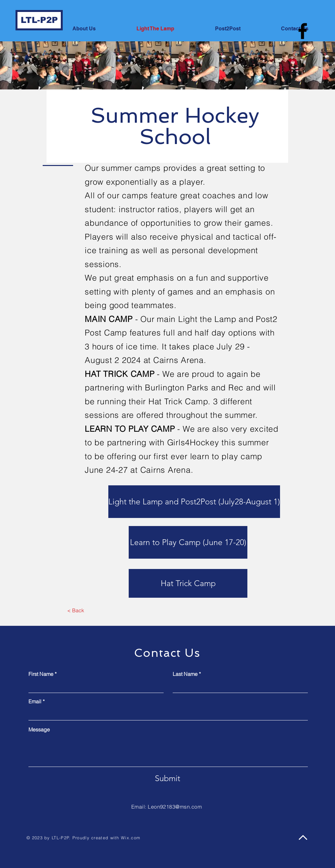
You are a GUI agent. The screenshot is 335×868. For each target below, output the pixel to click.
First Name (41, 674)
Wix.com (131, 838)
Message (39, 729)
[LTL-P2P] (39, 20)
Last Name (185, 674)
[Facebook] (303, 31)
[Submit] (167, 779)
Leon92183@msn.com (175, 807)
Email (35, 701)
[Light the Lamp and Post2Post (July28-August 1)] (194, 502)
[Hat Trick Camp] (188, 583)
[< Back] (76, 611)
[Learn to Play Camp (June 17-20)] (188, 542)
